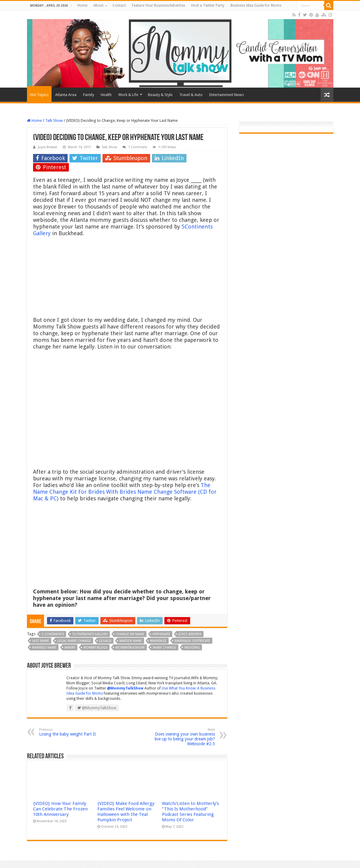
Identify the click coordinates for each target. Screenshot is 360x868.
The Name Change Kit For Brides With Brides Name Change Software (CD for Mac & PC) (125, 492)
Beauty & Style (160, 95)
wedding (192, 648)
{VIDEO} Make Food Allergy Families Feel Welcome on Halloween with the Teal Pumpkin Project (126, 812)
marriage (158, 641)
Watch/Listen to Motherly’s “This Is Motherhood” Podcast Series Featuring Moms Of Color (190, 812)
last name (41, 641)
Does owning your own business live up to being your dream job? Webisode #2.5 (184, 737)
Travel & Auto (191, 95)
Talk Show (54, 120)
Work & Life (128, 95)
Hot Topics (39, 95)
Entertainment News (227, 95)
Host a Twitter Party (208, 5)
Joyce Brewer (48, 147)
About (98, 5)
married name (44, 648)
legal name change (74, 641)
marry (70, 648)
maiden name (131, 641)
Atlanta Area (66, 95)
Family (89, 95)
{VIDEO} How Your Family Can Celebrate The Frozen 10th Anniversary (60, 809)
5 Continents (53, 634)
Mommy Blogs (95, 648)
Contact (119, 5)
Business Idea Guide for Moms (256, 5)
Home (82, 5)
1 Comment (138, 147)
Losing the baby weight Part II (70, 732)
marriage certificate (192, 641)
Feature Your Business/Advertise (158, 5)
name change (165, 648)
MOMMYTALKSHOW (130, 648)
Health (106, 95)
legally (105, 641)
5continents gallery (90, 634)
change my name (130, 634)
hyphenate (161, 634)
